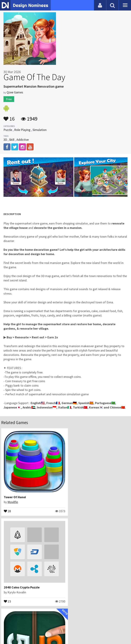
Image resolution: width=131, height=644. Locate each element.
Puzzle (8, 130)
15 (73, 507)
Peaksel (13, 585)
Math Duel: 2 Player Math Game (26, 580)
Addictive (23, 140)
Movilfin (13, 498)
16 (9, 117)
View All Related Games (66, 609)
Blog (33, 624)
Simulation (40, 130)
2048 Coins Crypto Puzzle (87, 493)
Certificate (63, 624)
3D (5, 140)
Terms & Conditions (88, 624)
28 (7, 507)
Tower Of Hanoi (15, 493)
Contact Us (47, 624)
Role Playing (22, 130)
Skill (12, 140)
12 (7, 593)
